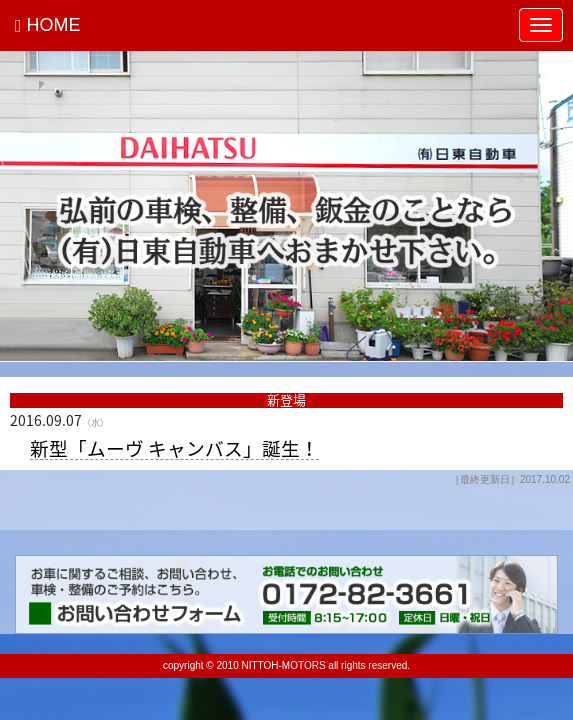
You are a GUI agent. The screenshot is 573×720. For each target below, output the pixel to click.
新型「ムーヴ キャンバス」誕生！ (174, 449)
